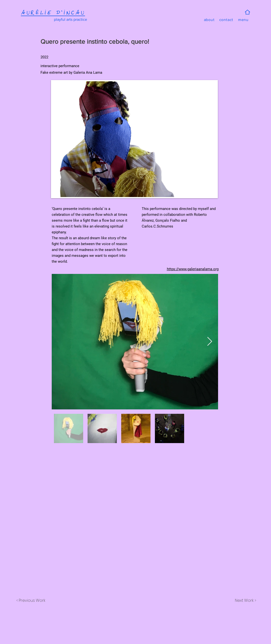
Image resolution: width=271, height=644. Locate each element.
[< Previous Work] (31, 601)
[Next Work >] (245, 601)
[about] (209, 20)
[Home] (248, 12)
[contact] (226, 20)
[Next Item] (210, 342)
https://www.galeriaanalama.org (193, 269)
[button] (243, 20)
